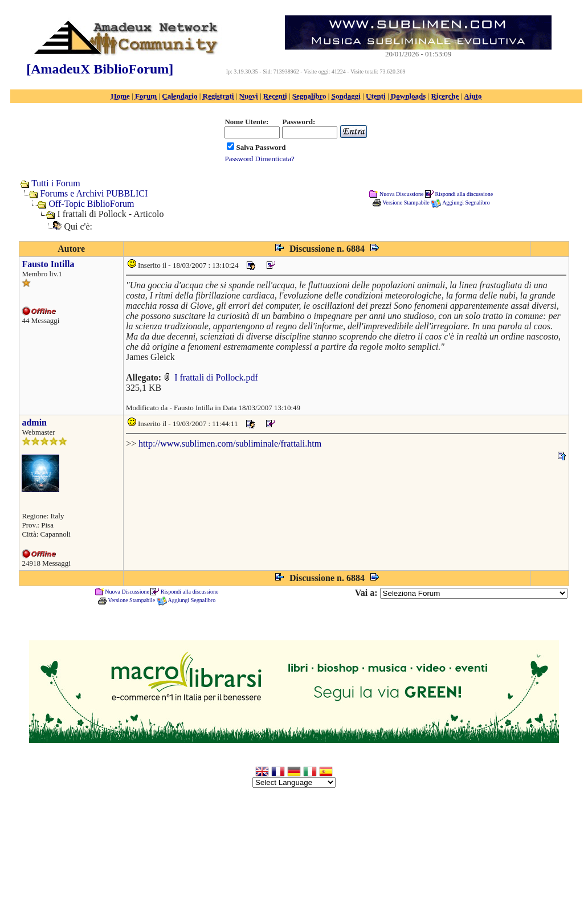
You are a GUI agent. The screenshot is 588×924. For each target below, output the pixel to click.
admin (34, 422)
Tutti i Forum (56, 183)
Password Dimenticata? (259, 159)
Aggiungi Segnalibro (466, 203)
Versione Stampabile (406, 203)
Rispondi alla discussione (464, 193)
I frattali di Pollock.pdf (211, 377)
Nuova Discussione (402, 193)
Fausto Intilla (48, 264)
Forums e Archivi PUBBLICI (94, 193)
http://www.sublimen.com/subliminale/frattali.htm (230, 443)
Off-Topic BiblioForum (91, 204)
